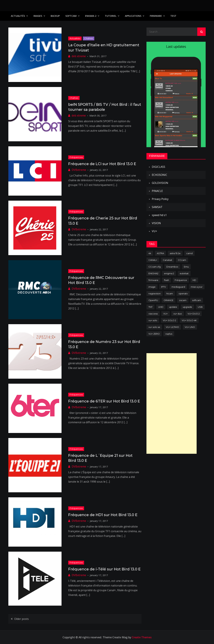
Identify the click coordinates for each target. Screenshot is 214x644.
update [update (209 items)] (173, 307)
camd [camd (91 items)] (189, 253)
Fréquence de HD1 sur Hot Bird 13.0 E (103, 515)
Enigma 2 (91, 16)
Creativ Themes (142, 637)
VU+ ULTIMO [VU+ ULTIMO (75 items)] (172, 327)
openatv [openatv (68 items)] (183, 294)
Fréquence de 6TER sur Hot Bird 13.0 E (104, 401)
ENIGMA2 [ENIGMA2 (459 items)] (153, 273)
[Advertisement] (172, 403)
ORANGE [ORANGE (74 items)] (169, 300)
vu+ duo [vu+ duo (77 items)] (178, 314)
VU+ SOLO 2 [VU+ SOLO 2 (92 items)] (169, 320)
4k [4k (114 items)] (150, 253)
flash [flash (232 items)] (167, 280)
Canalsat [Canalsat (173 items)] (168, 260)
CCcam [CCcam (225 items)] (182, 260)
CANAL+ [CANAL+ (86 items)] (153, 260)
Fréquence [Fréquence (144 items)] (181, 280)
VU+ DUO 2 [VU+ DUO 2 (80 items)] (194, 314)
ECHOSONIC (159, 175)
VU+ (154, 231)
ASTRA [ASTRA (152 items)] (160, 253)
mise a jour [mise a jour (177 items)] (197, 287)
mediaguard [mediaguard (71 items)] (178, 287)
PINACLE (157, 191)
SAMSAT (157, 207)
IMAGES (38, 16)
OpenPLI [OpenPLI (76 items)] (153, 300)
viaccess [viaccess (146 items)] (153, 314)
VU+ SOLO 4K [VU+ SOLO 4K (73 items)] (189, 320)
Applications (133, 16)
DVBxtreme (79, 170)
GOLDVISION (160, 183)
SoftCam (71, 16)
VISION (156, 223)
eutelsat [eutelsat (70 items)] (184, 273)
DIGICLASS (158, 167)
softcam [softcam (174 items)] (197, 300)
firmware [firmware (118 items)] (153, 280)
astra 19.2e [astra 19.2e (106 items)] (175, 253)
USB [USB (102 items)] (200, 307)
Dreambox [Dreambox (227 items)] (172, 267)
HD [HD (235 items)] (194, 280)
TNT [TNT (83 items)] (150, 307)
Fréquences (76, 157)
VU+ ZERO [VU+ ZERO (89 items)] (154, 334)
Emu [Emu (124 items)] (186, 267)
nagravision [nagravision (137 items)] (155, 294)
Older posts (21, 619)
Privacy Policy (160, 199)
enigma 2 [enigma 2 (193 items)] (169, 273)
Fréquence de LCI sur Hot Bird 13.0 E (102, 164)
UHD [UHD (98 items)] (161, 307)
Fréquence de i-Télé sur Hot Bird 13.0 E (104, 569)
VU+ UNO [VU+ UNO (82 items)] (190, 327)
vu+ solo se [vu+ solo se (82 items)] (154, 327)
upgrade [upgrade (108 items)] (187, 307)
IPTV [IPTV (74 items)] (164, 287)
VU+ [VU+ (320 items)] (166, 314)
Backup (55, 16)
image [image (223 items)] (152, 287)
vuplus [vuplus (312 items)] (169, 334)
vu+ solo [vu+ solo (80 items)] (153, 320)
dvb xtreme (79, 56)
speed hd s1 (159, 215)
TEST (173, 16)
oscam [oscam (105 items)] (183, 300)
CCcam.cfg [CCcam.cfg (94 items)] (155, 267)
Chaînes (89, 38)
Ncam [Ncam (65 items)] (170, 294)
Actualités (18, 16)
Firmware (156, 16)
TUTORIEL (111, 16)
